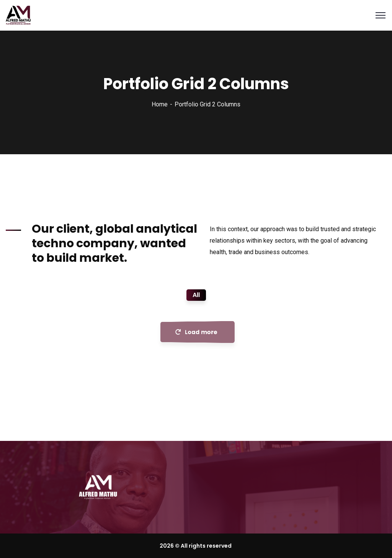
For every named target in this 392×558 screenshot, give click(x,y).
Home (160, 104)
